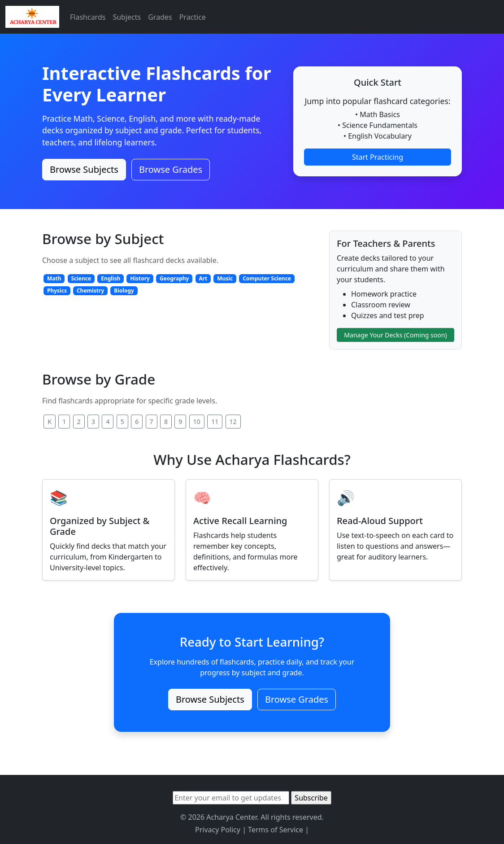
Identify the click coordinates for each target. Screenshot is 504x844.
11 (215, 422)
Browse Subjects (84, 169)
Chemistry (90, 291)
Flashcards (88, 17)
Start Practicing (378, 157)
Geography (174, 278)
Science (81, 278)
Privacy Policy (218, 830)
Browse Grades (171, 169)
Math (54, 278)
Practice (193, 17)
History (140, 278)
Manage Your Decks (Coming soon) (395, 335)
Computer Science (267, 278)
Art (203, 278)
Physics (57, 291)
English (111, 278)
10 (197, 422)
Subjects (127, 17)
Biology (124, 291)
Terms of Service (276, 830)
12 (233, 422)
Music (225, 278)
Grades (160, 17)
